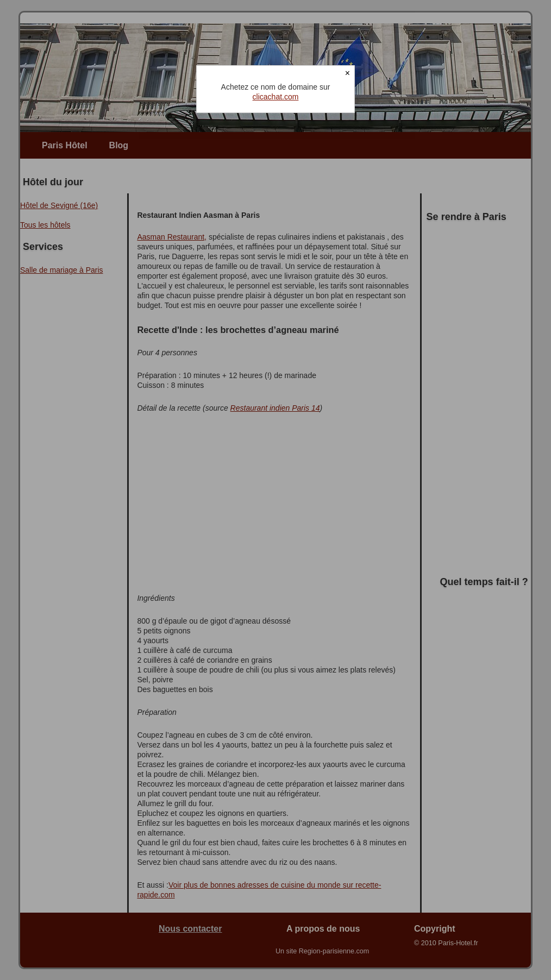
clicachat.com (276, 97)
